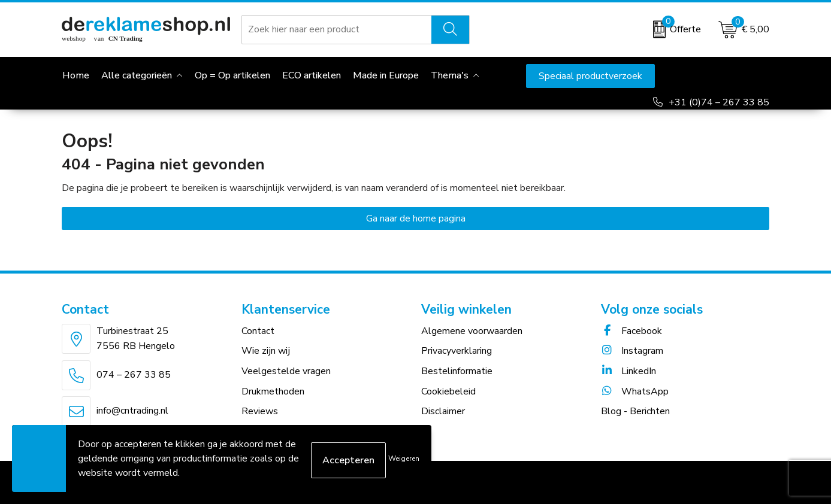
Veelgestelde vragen (286, 371)
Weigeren (404, 459)
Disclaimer (443, 411)
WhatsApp (635, 391)
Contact (258, 331)
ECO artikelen (312, 75)
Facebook (631, 331)
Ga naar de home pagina (416, 218)
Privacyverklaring (457, 351)
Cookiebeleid (448, 391)
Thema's (450, 75)
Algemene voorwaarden (472, 331)
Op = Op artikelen (232, 75)
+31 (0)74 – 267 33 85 (719, 102)
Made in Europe (386, 75)
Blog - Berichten (635, 411)
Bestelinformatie (457, 371)
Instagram (632, 351)
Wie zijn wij (266, 351)
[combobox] (337, 29)
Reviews (260, 411)
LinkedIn (628, 371)
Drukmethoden (273, 391)
